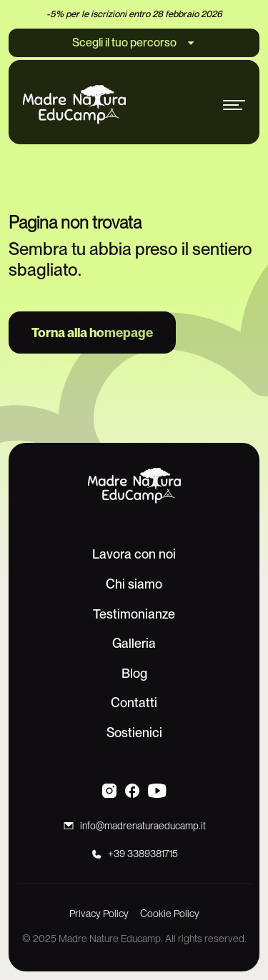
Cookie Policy (170, 914)
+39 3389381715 (143, 854)
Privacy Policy (99, 914)
